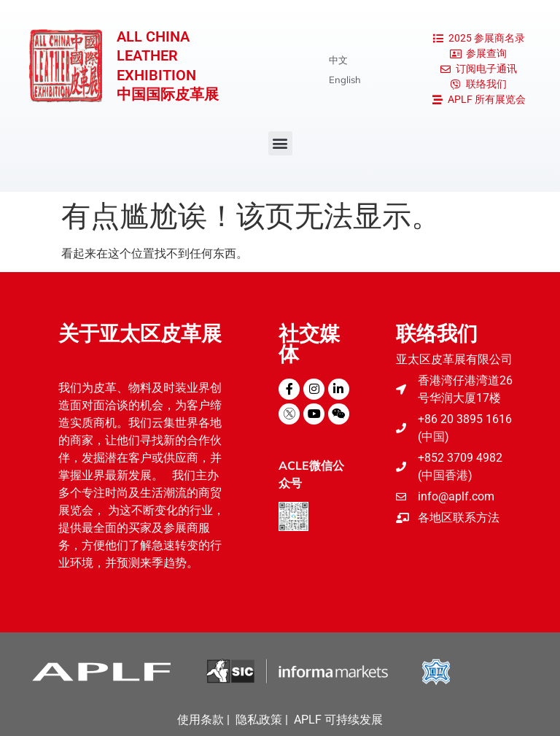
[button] (280, 143)
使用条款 (201, 720)
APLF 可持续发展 (338, 720)
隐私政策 (259, 720)
